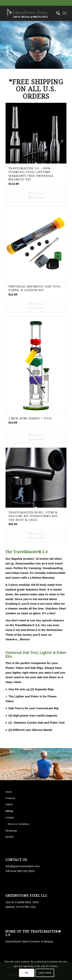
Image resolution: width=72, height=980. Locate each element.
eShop (9, 811)
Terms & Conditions (19, 824)
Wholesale (11, 831)
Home (9, 792)
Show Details (36, 198)
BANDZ (10, 837)
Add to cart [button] (36, 193)
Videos (9, 804)
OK (27, 973)
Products (10, 798)
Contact (10, 818)
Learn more (45, 973)
